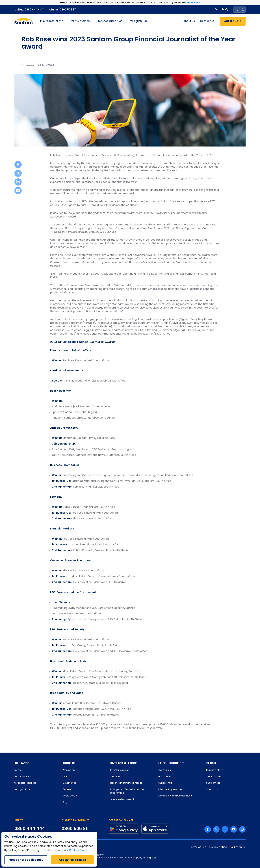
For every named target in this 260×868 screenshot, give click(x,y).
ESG (65, 777)
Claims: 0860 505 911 (63, 10)
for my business (81, 21)
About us (189, 21)
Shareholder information (124, 800)
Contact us (207, 21)
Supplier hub (165, 783)
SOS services (213, 783)
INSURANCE (22, 763)
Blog (65, 802)
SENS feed (116, 777)
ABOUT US (69, 763)
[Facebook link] (208, 829)
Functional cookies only (26, 860)
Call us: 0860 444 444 (29, 10)
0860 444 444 (30, 829)
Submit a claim (215, 770)
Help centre (164, 777)
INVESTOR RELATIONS (124, 763)
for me (52, 21)
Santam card (214, 790)
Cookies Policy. (78, 850)
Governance (69, 783)
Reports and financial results (126, 783)
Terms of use (198, 847)
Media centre (70, 796)
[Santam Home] (23, 21)
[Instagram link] (242, 829)
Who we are (69, 770)
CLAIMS (211, 763)
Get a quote (233, 21)
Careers (67, 790)
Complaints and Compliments (175, 796)
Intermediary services (170, 790)
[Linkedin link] (225, 829)
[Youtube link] (234, 829)
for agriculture (139, 21)
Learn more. (194, 2)
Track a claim (214, 777)
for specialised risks (110, 21)
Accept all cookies (72, 860)
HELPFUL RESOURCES (171, 763)
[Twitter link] (216, 829)
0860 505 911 (75, 829)
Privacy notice (218, 847)
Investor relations (120, 770)
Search (221, 9)
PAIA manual (238, 847)
